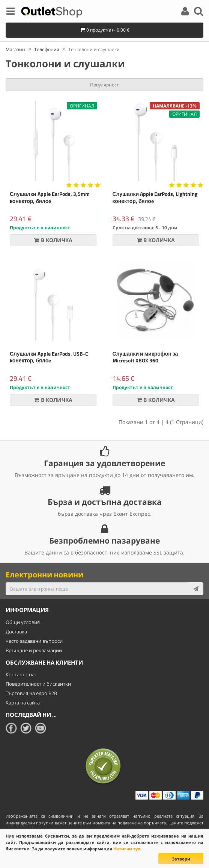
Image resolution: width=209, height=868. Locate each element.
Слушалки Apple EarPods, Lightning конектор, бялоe (155, 197)
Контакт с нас (21, 674)
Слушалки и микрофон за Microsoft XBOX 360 (145, 357)
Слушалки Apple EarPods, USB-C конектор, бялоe (49, 357)
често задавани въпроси (34, 641)
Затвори (181, 859)
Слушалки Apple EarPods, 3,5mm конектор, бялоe (50, 197)
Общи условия (23, 622)
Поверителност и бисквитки (38, 684)
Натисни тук (127, 849)
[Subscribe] (196, 589)
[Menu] (11, 12)
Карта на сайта (23, 703)
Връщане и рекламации (34, 650)
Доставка (16, 632)
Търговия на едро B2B (31, 693)
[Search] (198, 12)
